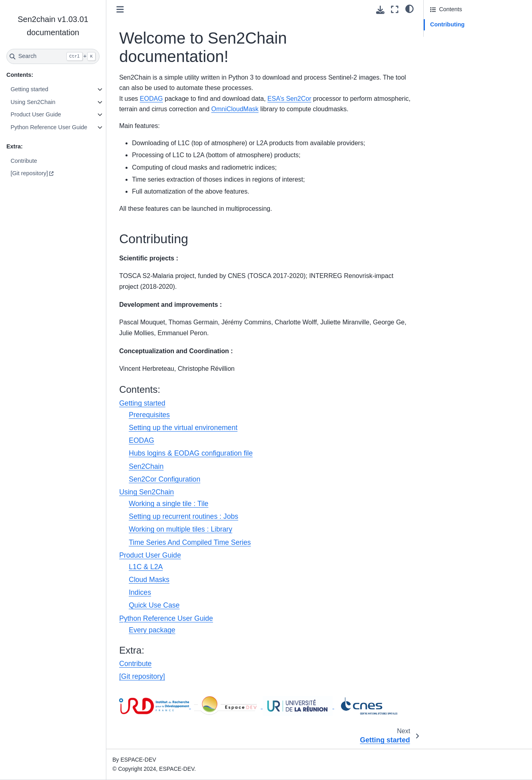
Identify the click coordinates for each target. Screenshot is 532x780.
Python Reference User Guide (49, 127)
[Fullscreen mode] (395, 9)
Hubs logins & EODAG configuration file (191, 453)
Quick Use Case (154, 605)
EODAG (151, 99)
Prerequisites (149, 415)
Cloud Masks (149, 580)
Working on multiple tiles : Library (180, 529)
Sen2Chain (146, 466)
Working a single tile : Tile (168, 504)
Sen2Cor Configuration (164, 479)
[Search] (53, 56)
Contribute (24, 161)
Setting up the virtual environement (183, 428)
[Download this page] (380, 10)
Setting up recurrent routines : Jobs (183, 516)
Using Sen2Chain (33, 102)
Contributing (447, 24)
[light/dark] (409, 8)
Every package (152, 630)
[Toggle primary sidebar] (120, 9)
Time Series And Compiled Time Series (190, 542)
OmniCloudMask (235, 109)
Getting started (29, 89)
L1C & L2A (146, 567)
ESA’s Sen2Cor (289, 99)
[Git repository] (29, 173)
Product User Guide (36, 114)
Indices (140, 592)
